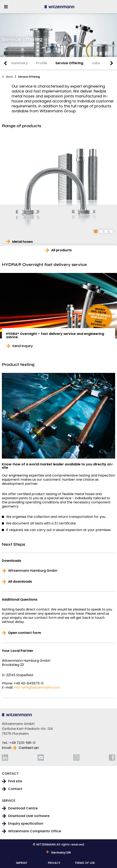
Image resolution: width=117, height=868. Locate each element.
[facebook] (112, 758)
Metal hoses (23, 242)
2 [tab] (101, 231)
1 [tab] (96, 231)
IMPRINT (22, 863)
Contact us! (29, 748)
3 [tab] (106, 231)
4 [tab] (111, 231)
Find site (15, 781)
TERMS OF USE (85, 863)
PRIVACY (54, 863)
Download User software (29, 816)
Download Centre (23, 808)
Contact (15, 789)
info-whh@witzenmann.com (37, 687)
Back (9, 77)
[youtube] (41, 758)
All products (62, 250)
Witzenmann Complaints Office (35, 831)
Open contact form (25, 633)
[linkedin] (5, 758)
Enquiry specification (26, 824)
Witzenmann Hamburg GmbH (33, 571)
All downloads (20, 582)
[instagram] (76, 758)
